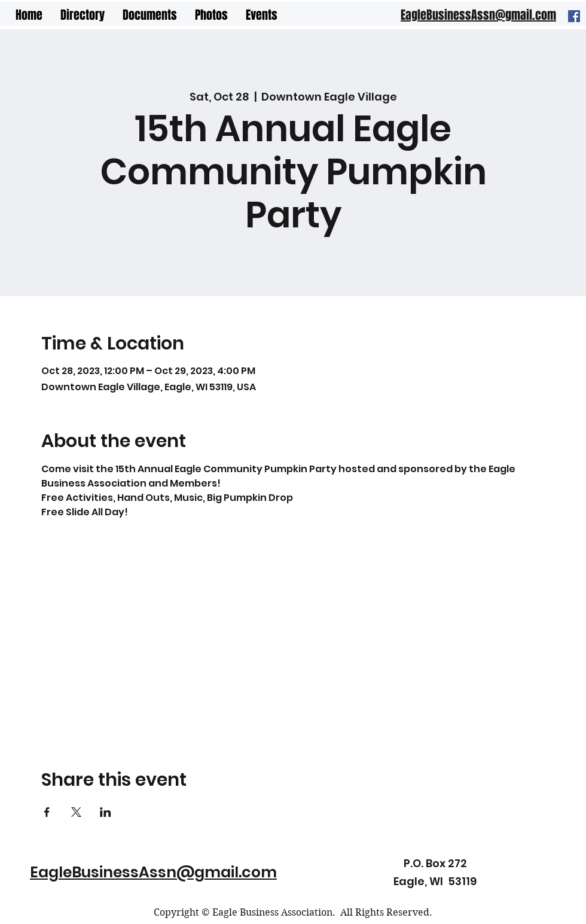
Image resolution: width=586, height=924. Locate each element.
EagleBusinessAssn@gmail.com (153, 872)
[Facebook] (574, 16)
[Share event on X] (76, 812)
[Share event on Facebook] (47, 812)
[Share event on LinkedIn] (106, 812)
